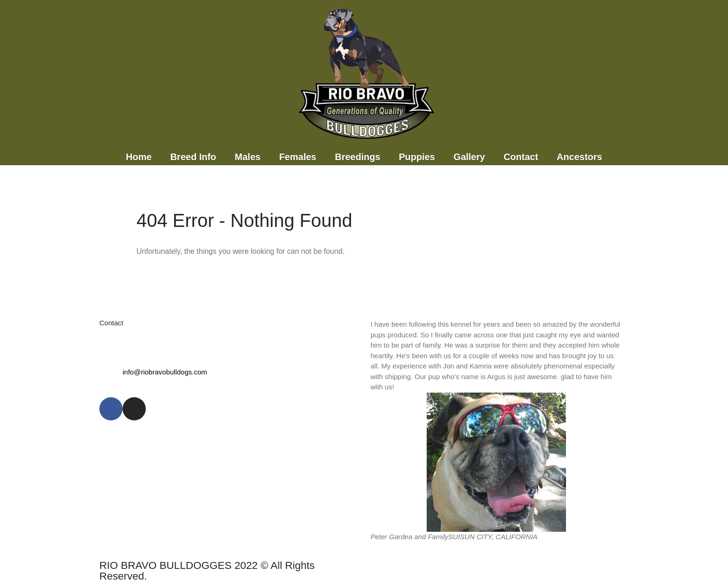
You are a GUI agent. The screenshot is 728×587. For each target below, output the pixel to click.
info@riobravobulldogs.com (165, 372)
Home (139, 157)
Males (248, 157)
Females (298, 157)
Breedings (357, 157)
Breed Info (193, 157)
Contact (521, 157)
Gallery (469, 157)
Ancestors (579, 157)
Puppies (417, 157)
